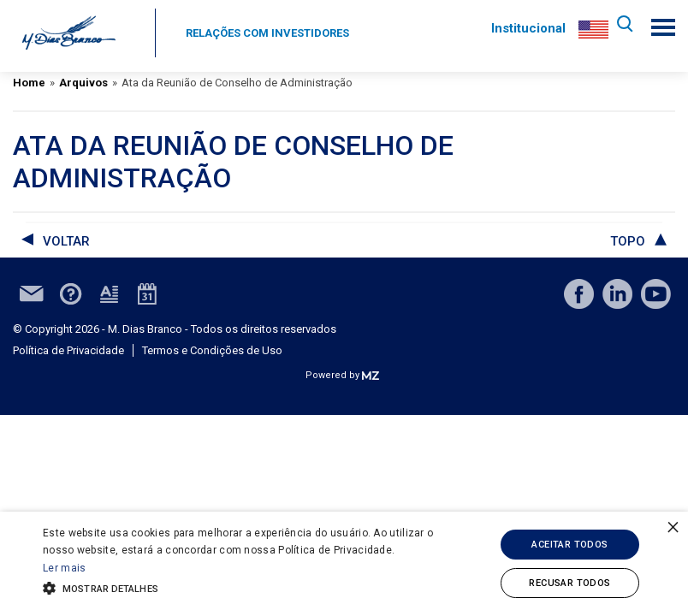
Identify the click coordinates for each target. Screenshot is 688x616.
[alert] (344, 564)
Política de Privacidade (68, 350)
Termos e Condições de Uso (212, 350)
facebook (579, 294)
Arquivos (83, 83)
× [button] (673, 527)
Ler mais (64, 568)
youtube (656, 294)
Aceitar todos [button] (569, 545)
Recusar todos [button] (569, 583)
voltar (66, 241)
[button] (239, 587)
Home (29, 83)
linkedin (617, 294)
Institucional (525, 28)
